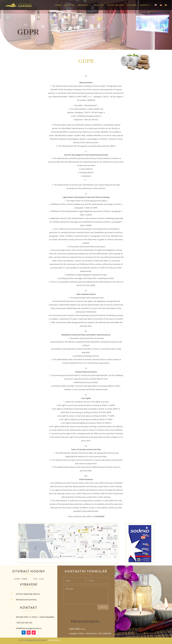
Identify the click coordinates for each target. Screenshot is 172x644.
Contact (144, 5)
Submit (103, 607)
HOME (58, 5)
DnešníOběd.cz (54, 640)
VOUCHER (132, 5)
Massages (83, 5)
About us (69, 5)
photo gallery (115, 5)
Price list (99, 5)
